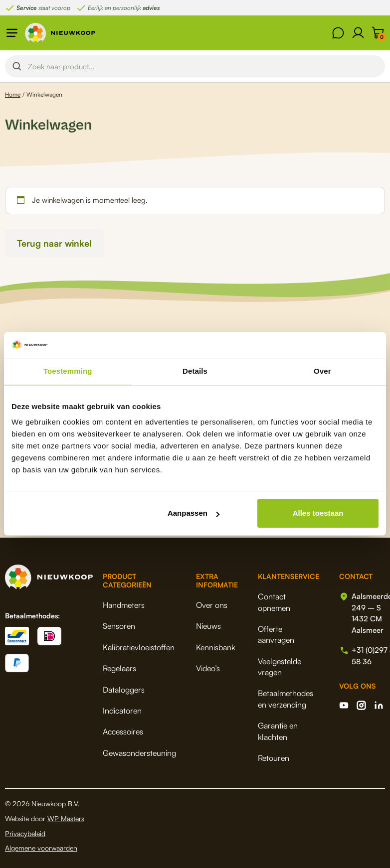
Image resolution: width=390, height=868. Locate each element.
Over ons (212, 605)
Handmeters (124, 605)
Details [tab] (195, 371)
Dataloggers (124, 690)
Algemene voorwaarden (41, 848)
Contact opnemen (274, 602)
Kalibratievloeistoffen (139, 647)
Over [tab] (322, 371)
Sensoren (119, 626)
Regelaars (119, 668)
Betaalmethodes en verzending (286, 699)
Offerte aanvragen (276, 634)
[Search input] (203, 66)
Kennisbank (216, 647)
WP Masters (66, 818)
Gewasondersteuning (139, 753)
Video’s (208, 668)
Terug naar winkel (54, 243)
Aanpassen (194, 513)
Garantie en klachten (278, 731)
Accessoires (123, 731)
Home (13, 94)
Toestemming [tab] (68, 371)
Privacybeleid (25, 833)
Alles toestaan (318, 513)
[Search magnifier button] (17, 66)
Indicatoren (122, 711)
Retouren (274, 758)
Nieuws (208, 626)
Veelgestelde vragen (280, 667)
